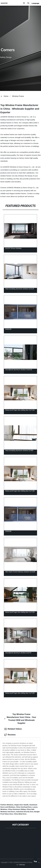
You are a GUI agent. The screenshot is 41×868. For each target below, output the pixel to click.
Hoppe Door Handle (21, 805)
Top (35, 861)
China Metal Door (20, 814)
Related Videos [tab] (13, 729)
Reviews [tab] (10, 735)
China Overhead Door (24, 807)
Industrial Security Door (25, 812)
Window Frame (18, 96)
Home (6, 96)
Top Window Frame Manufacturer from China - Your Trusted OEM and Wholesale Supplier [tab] (20, 719)
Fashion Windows (7, 805)
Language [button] (35, 3)
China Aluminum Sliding (17, 809)
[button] (24, 3)
